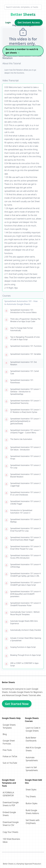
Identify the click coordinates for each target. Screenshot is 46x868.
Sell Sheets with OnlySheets (33, 822)
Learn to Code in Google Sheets (33, 729)
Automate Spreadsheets (32, 759)
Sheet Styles (31, 790)
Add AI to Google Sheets (33, 749)
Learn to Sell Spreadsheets (32, 769)
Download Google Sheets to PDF (11, 804)
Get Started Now (17, 704)
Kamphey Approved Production (29, 864)
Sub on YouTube (10, 763)
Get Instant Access (29, 22)
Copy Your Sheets (10, 832)
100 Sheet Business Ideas (11, 840)
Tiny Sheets (31, 796)
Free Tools (7, 750)
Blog (5, 734)
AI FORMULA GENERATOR (8, 794)
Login (8, 22)
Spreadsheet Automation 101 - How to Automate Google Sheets (21, 303)
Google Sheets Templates (9, 726)
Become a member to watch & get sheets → (22, 51)
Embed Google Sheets (9, 814)
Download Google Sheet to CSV (11, 824)
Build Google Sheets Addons (32, 812)
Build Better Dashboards (31, 739)
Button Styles (32, 803)
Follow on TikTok (10, 756)
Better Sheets (23, 14)
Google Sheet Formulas (9, 742)
